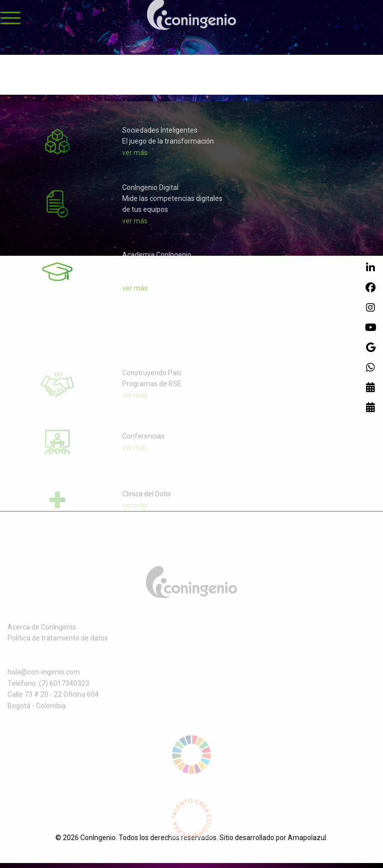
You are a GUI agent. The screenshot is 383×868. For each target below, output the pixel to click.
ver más (135, 157)
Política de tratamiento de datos (58, 646)
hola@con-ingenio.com (44, 680)
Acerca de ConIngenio (42, 635)
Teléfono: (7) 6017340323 (48, 692)
